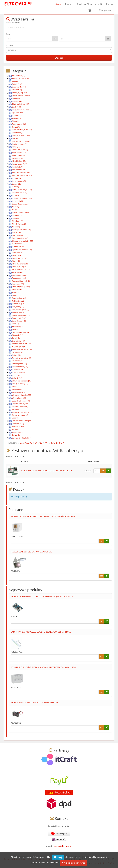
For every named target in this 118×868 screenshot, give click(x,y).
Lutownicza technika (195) (22, 198)
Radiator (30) (17, 295)
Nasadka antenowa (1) (21, 238)
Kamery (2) (16, 147)
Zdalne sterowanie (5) (20, 415)
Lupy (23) (16, 195)
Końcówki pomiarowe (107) (22, 175)
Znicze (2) (16, 435)
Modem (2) (16, 218)
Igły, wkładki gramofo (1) (21, 141)
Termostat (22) (18, 361)
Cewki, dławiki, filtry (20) (21, 95)
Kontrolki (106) (18, 167)
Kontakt (110, 4)
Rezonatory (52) (18, 304)
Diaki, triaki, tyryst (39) (21, 104)
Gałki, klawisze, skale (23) (22, 130)
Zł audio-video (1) (19, 426)
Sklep (58, 4)
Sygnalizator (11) (19, 341)
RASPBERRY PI (58, 443)
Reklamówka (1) (18, 301)
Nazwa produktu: (13, 23)
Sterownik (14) (18, 335)
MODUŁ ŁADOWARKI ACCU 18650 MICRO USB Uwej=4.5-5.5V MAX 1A (42, 596)
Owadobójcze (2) (19, 252)
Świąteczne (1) (18, 352)
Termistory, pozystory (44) (22, 358)
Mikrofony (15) (18, 215)
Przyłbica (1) (17, 290)
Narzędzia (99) (18, 235)
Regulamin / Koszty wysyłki (89, 4)
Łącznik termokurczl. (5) (21, 204)
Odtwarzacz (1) (18, 247)
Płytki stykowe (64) (19, 267)
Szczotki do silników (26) (21, 344)
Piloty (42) (16, 261)
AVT (47, 443)
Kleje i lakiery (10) (19, 161)
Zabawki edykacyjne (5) (21, 401)
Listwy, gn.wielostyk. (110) (22, 190)
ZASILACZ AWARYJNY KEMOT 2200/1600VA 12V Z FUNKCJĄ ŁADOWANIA (43, 516)
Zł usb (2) (16, 429)
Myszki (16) (16, 232)
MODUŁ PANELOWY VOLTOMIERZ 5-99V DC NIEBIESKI (35, 703)
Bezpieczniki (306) (19, 87)
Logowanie (106, 10)
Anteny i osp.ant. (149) (21, 78)
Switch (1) (16, 338)
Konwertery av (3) (19, 170)
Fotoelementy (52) (19, 124)
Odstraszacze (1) (19, 244)
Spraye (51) (17, 329)
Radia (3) (16, 292)
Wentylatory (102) (19, 392)
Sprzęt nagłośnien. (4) (20, 332)
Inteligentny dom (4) (20, 144)
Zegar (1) (16, 418)
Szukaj (59, 58)
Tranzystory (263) (19, 372)
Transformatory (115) (20, 367)
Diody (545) (17, 107)
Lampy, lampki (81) (19, 181)
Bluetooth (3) (17, 90)
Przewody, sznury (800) (21, 287)
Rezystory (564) (18, 307)
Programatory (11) (19, 278)
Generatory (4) (18, 133)
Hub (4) (15, 138)
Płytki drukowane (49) (20, 264)
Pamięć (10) (17, 255)
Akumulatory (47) (19, 76)
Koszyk (69, 4)
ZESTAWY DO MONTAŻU (31, 443)
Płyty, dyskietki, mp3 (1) (21, 270)
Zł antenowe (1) (18, 424)
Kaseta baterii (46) (19, 155)
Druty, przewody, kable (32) (22, 110)
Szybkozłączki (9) (19, 347)
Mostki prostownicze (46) (22, 230)
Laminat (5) (16, 178)
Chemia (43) (17, 98)
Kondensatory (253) (20, 164)
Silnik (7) (15, 324)
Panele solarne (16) (20, 258)
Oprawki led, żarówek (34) (22, 250)
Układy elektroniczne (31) (22, 381)
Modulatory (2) (18, 221)
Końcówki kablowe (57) (21, 173)
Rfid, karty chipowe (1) (21, 310)
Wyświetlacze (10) (19, 398)
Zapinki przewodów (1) (21, 407)
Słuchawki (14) (18, 327)
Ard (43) (15, 81)
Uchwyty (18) (17, 378)
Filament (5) (17, 118)
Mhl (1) (15, 210)
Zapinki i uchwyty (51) (20, 404)
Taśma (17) (16, 355)
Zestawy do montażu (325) (22, 421)
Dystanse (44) (17, 113)
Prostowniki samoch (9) (21, 281)
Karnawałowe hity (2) (20, 150)
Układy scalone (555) (20, 384)
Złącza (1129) (17, 432)
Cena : (9, 34)
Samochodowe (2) (19, 321)
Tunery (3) (16, 375)
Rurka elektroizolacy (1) (21, 315)
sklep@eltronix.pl (63, 846)
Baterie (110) (17, 84)
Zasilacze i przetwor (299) (22, 412)
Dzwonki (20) (17, 115)
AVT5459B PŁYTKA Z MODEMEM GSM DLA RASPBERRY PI (46, 471)
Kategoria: (10, 45)
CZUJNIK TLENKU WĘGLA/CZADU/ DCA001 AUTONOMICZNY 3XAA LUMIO (43, 667)
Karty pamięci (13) (19, 152)
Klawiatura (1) (17, 158)
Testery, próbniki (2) (20, 364)
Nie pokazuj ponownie (73, 863)
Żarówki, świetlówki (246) (22, 438)
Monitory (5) (17, 227)
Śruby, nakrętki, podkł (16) (22, 349)
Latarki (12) (16, 184)
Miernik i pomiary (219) (21, 212)
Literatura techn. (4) (20, 193)
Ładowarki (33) (18, 201)
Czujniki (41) (17, 101)
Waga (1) (16, 387)
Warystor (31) (17, 389)
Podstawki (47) (18, 272)
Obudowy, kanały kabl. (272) (23, 241)
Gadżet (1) (16, 127)
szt (103, 471)
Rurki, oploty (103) (19, 318)
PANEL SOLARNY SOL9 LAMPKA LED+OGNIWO (32, 552)
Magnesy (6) (17, 207)
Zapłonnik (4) (17, 409)
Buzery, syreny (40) (19, 93)
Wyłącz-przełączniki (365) (22, 395)
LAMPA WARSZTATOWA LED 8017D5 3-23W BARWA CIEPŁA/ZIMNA (41, 632)
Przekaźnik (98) (18, 284)
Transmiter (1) (17, 369)
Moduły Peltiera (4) (19, 224)
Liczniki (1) (16, 187)
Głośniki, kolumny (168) (21, 136)
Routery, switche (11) (20, 312)
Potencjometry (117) (20, 275)
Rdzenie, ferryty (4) (19, 298)
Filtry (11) (16, 121)
